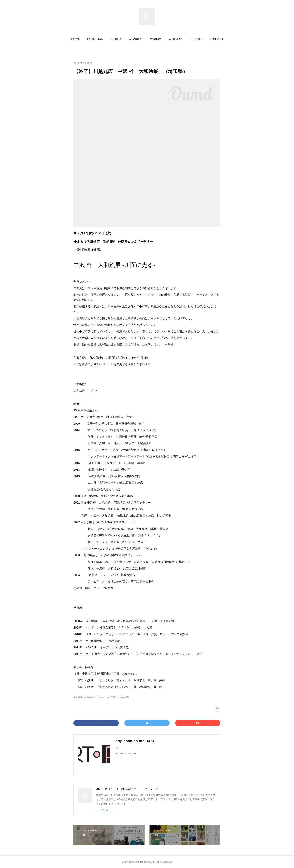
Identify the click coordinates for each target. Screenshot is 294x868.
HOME (75, 39)
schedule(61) (123, 697)
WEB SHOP (176, 39)
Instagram (155, 39)
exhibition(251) (91, 697)
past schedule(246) (107, 697)
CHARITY (135, 39)
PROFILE (196, 39)
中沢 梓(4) (78, 697)
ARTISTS (116, 39)
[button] (75, 39)
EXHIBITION (95, 39)
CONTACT (216, 39)
